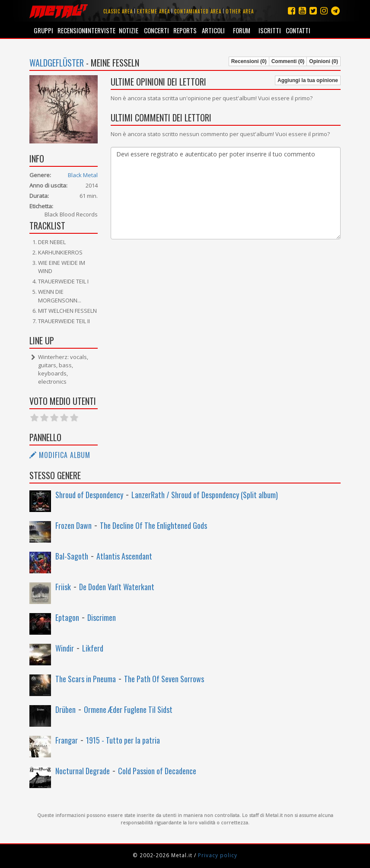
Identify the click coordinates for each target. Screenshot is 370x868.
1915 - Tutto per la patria (123, 740)
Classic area (118, 11)
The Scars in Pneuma (86, 679)
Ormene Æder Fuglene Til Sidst (128, 709)
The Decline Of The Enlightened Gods (153, 525)
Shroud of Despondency (89, 495)
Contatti (298, 30)
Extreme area (153, 11)
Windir (65, 648)
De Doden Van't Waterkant (117, 587)
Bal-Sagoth (72, 556)
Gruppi (43, 30)
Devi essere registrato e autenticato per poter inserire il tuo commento (226, 193)
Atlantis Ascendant (124, 556)
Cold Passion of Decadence (157, 771)
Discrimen (102, 617)
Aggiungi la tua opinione (308, 80)
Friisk (63, 587)
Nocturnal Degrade (83, 771)
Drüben (65, 709)
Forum (242, 30)
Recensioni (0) (249, 61)
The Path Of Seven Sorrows (164, 679)
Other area (240, 11)
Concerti (156, 30)
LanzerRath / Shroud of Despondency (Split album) (205, 495)
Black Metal (83, 175)
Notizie (129, 30)
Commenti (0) (288, 61)
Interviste (100, 30)
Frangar (67, 740)
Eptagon (67, 617)
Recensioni (72, 30)
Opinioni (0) (324, 61)
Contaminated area (198, 11)
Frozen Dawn (73, 525)
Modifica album (60, 455)
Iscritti (270, 30)
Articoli (213, 30)
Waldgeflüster (57, 63)
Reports (185, 30)
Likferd (93, 648)
